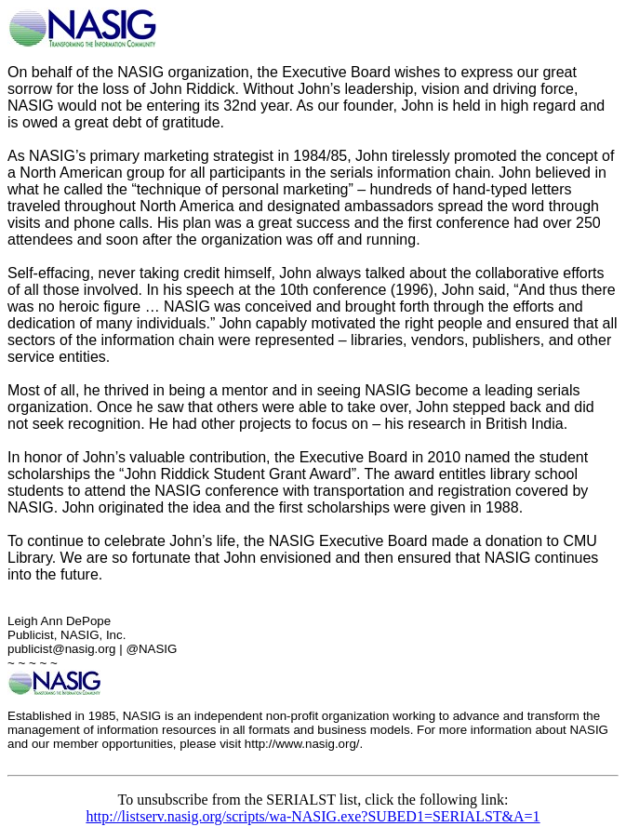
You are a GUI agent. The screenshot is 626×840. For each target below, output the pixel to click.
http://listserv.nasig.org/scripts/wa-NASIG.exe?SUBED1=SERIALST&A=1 (313, 816)
